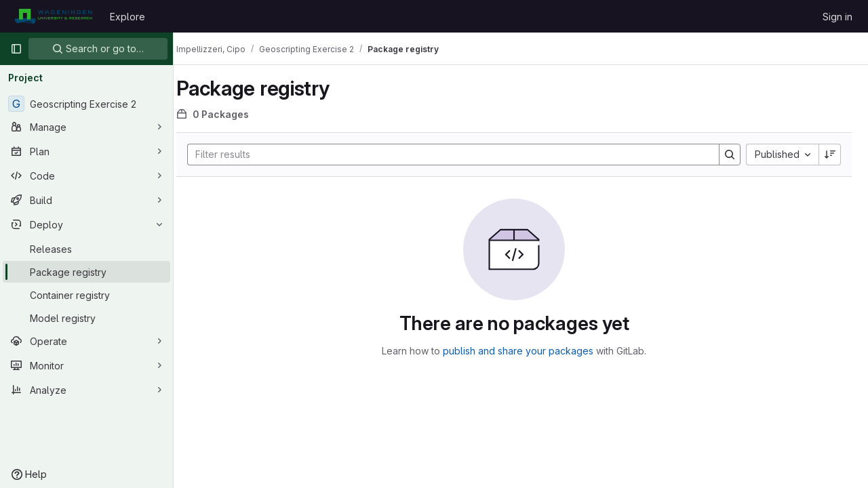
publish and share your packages (525, 351)
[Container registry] (86, 295)
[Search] (453, 155)
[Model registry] (86, 318)
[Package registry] (86, 272)
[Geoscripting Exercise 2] (86, 104)
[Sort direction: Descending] (830, 155)
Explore (127, 17)
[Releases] (86, 249)
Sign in (837, 17)
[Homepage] (53, 16)
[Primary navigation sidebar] (16, 49)
